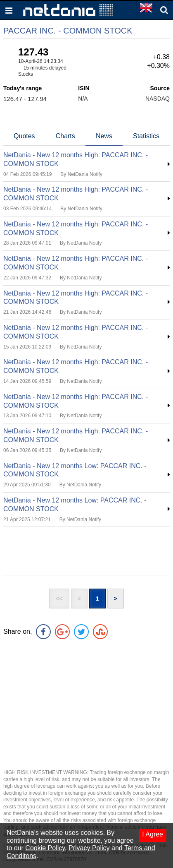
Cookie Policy (45, 848)
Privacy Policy (89, 848)
